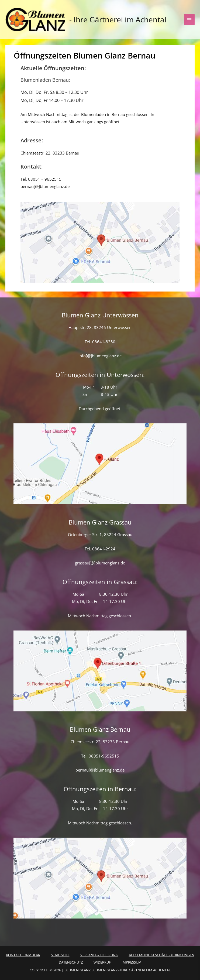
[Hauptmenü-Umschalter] (189, 19)
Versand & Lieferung (99, 955)
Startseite (60, 955)
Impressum (132, 962)
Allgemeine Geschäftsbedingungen (162, 955)
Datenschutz (71, 962)
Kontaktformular (23, 955)
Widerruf (102, 962)
